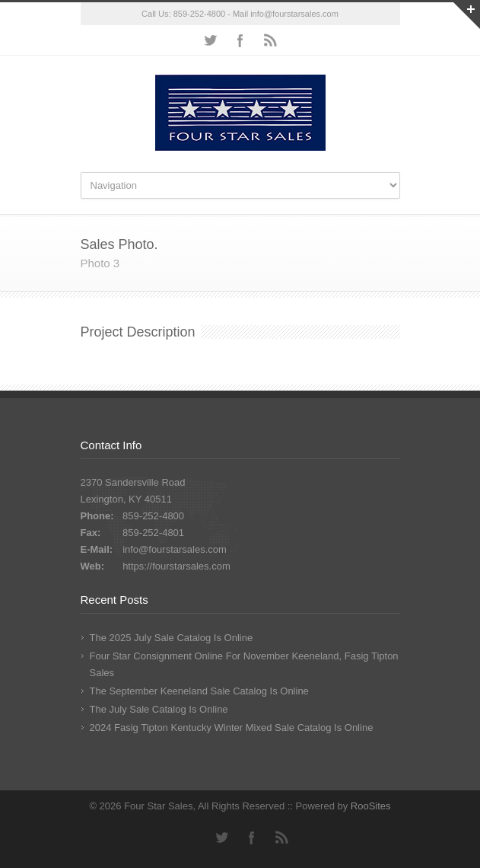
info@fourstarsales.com (294, 14)
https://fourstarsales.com (176, 566)
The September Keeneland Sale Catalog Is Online (199, 691)
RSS (271, 40)
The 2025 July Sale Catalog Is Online (172, 638)
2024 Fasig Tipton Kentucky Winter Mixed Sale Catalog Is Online (232, 728)
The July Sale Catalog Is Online (159, 709)
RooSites (371, 806)
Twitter (210, 40)
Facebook (240, 40)
